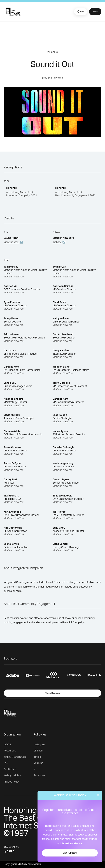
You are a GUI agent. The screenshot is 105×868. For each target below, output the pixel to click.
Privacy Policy (11, 782)
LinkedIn (39, 751)
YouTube (38, 763)
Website (57, 242)
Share (95, 12)
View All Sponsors (52, 693)
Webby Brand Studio (15, 757)
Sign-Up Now (70, 853)
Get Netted (10, 769)
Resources (10, 751)
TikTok (37, 757)
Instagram (40, 745)
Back (80, 11)
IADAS (7, 745)
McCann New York (52, 78)
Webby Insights (12, 776)
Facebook (39, 776)
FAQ (6, 763)
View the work (11, 242)
